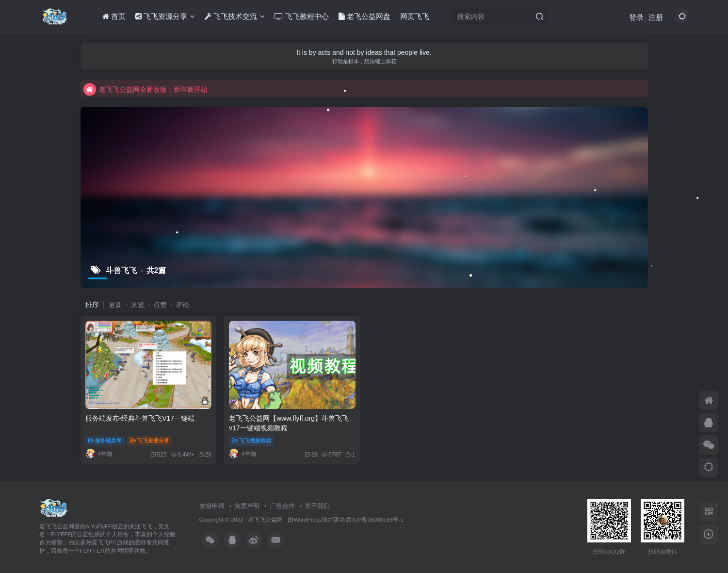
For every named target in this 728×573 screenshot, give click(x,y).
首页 (114, 16)
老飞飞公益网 (265, 519)
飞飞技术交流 (235, 16)
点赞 (160, 305)
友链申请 (212, 506)
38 (311, 455)
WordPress (307, 519)
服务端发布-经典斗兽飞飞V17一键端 (140, 418)
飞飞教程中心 (301, 16)
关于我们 (317, 506)
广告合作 (282, 506)
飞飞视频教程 (251, 441)
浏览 (138, 305)
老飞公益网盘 (364, 16)
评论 (182, 305)
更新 (115, 305)
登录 (636, 17)
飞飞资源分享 (165, 16)
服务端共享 (105, 441)
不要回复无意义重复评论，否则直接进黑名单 (159, 80)
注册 (656, 17)
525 (159, 455)
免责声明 (247, 506)
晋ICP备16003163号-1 (375, 519)
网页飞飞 (415, 16)
